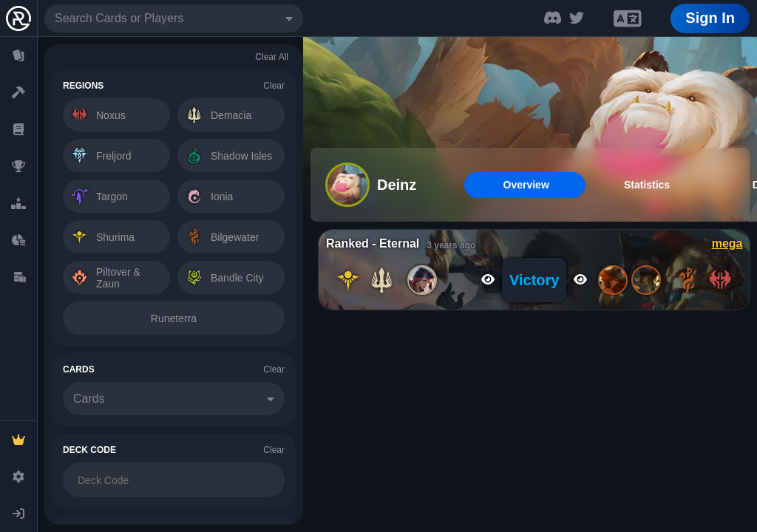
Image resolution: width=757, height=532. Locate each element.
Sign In (710, 18)
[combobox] (174, 18)
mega (727, 243)
